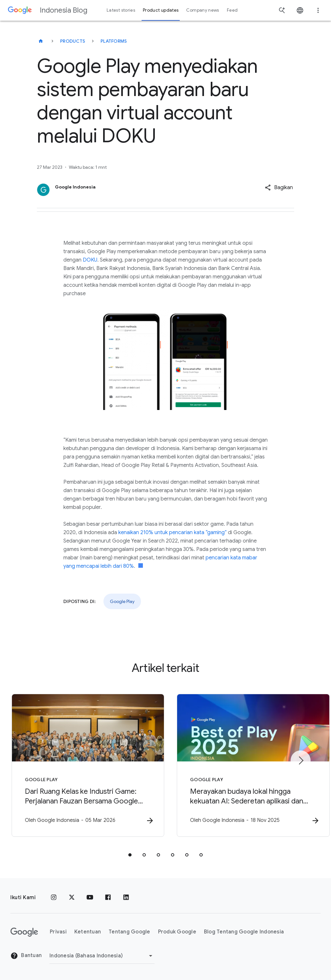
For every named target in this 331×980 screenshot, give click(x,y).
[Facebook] (108, 898)
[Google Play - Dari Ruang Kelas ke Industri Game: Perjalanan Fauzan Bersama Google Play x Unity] (81, 765)
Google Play (122, 601)
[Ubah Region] (102, 956)
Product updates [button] (161, 10)
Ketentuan (88, 932)
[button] (279, 188)
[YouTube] (90, 898)
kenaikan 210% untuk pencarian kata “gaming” (172, 533)
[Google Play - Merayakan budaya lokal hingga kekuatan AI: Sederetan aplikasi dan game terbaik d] (250, 765)
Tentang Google (129, 932)
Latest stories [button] (121, 10)
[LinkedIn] (126, 898)
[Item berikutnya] (301, 760)
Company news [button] (203, 10)
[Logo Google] (24, 932)
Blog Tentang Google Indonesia (244, 932)
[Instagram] (54, 898)
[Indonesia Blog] (41, 41)
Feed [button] (232, 10)
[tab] (130, 855)
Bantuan (26, 956)
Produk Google (177, 932)
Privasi (58, 932)
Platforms (114, 41)
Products (73, 41)
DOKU (90, 260)
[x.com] (72, 898)
